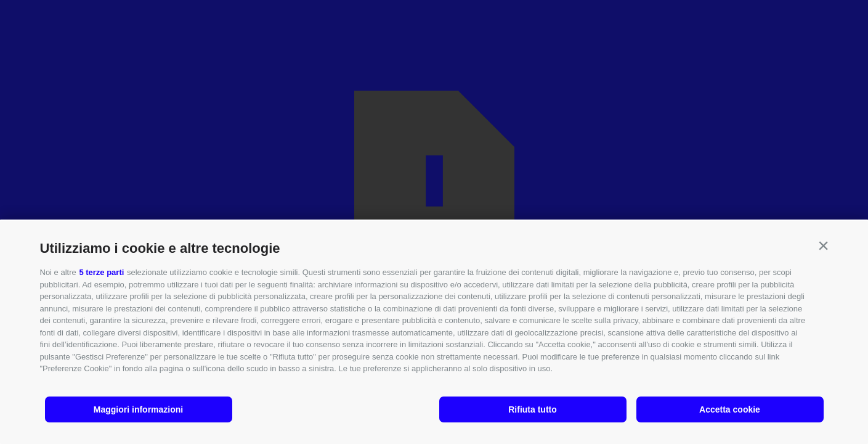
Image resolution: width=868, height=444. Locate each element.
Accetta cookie (730, 409)
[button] (824, 245)
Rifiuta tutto (533, 409)
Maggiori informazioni (138, 409)
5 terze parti (101, 272)
